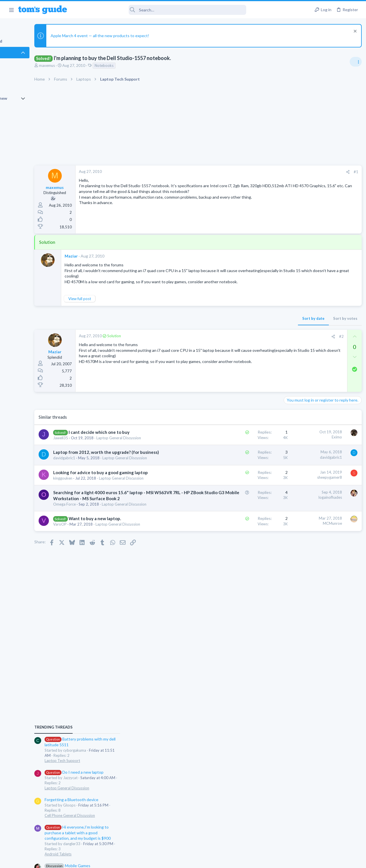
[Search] (160, 10)
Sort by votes (252, 324)
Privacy (198, 860)
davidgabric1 (96, 481)
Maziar (103, 256)
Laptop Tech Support (303, 373)
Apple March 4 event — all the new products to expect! (131, 36)
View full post (111, 304)
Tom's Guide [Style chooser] (320, 836)
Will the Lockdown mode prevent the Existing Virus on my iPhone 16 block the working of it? (321, 511)
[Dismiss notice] (353, 32)
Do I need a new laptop (314, 385)
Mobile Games (308, 478)
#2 (248, 342)
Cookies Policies (162, 860)
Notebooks (136, 65)
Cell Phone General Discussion (310, 428)
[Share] (255, 172)
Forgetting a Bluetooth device (312, 412)
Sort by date (220, 324)
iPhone (291, 533)
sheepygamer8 (237, 505)
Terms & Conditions (237, 860)
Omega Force (96, 555)
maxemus (78, 65)
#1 (263, 172)
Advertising (121, 860)
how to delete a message (307, 545)
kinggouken (94, 512)
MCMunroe (239, 580)
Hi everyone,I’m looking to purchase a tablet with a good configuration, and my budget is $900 (318, 445)
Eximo (244, 443)
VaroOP (91, 586)
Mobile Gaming (298, 494)
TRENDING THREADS (294, 340)
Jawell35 (92, 450)
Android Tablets (298, 467)
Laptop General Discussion (307, 401)
